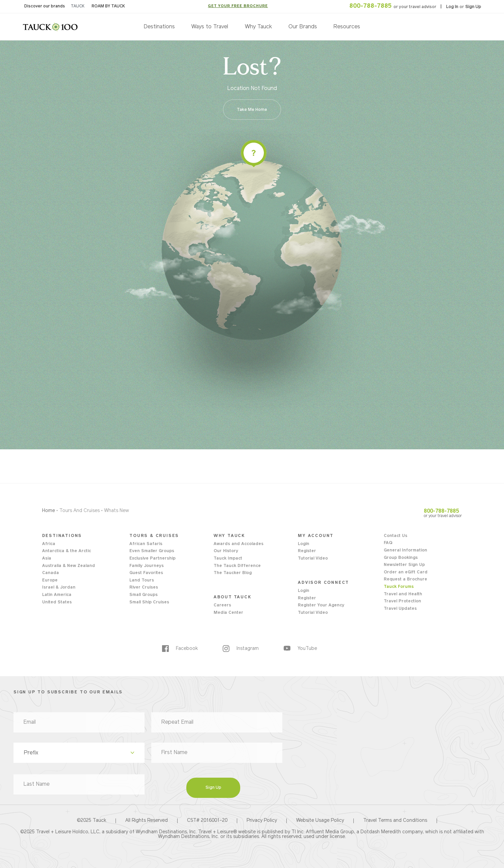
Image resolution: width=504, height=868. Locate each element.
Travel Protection (402, 601)
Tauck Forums (399, 587)
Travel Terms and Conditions (395, 821)
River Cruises (144, 588)
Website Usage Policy (320, 821)
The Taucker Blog (233, 573)
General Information (405, 550)
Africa (49, 544)
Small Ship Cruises (149, 602)
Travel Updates (400, 609)
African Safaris (146, 544)
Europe (50, 580)
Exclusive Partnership (152, 559)
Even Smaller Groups (152, 551)
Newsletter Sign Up (404, 565)
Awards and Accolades (239, 544)
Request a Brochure (405, 579)
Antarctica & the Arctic (67, 551)
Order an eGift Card (406, 572)
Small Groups (144, 595)
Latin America (57, 595)
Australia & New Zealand (69, 566)
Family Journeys (147, 566)
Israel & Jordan (59, 588)
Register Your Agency (321, 605)
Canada (51, 573)
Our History (226, 551)
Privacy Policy (262, 821)
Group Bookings (401, 558)
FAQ (388, 543)
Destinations (159, 27)
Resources (347, 27)
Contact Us (396, 536)
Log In (453, 7)
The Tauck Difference (237, 566)
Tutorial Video (313, 559)
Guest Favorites (146, 573)
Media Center (228, 613)
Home (49, 511)
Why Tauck (258, 27)
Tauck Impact (228, 559)
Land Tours (142, 580)
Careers (222, 605)
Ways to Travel (210, 27)
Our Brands (303, 27)
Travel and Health (403, 594)
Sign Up (473, 7)
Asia (47, 559)
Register (307, 551)
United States (57, 602)
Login (304, 544)
